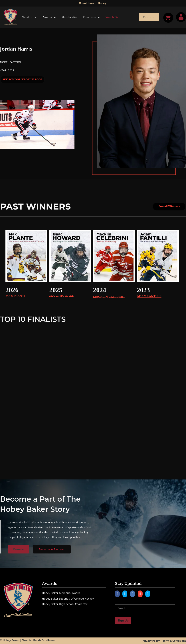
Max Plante (16, 296)
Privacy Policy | (152, 641)
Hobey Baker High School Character (65, 604)
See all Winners (169, 206)
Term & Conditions (174, 641)
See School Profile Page (22, 80)
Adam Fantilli (149, 296)
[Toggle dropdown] (36, 17)
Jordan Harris (16, 49)
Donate (149, 17)
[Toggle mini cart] (168, 18)
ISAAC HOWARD (62, 296)
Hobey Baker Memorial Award (61, 593)
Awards (47, 17)
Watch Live (113, 17)
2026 (12, 290)
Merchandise (69, 17)
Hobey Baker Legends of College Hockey (68, 598)
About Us (27, 17)
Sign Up (123, 620)
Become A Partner (52, 549)
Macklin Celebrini (109, 297)
